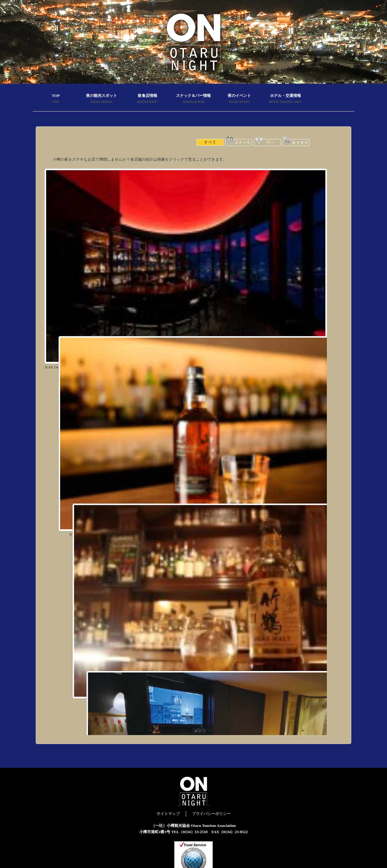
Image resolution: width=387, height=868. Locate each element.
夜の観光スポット (102, 99)
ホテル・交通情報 (285, 99)
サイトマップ (168, 814)
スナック (238, 141)
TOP (56, 99)
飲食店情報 (148, 99)
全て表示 (210, 141)
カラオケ (296, 141)
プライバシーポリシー (211, 814)
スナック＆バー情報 (193, 99)
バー (267, 141)
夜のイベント (239, 99)
